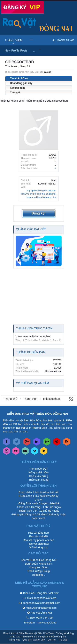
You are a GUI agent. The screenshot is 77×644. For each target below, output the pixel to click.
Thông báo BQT (38, 469)
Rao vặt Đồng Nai (41, 613)
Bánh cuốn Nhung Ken (39, 564)
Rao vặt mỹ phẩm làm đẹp (39, 540)
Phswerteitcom (53, 371)
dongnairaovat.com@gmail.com (41, 603)
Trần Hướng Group (38, 571)
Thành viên (13, 40)
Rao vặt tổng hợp (38, 533)
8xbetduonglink (41, 336)
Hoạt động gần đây (21, 83)
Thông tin (16, 93)
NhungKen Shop (38, 567)
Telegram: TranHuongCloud (40, 623)
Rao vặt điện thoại (38, 544)
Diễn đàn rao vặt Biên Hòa (33, 633)
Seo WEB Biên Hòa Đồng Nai (38, 560)
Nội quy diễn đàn (38, 472)
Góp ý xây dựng (38, 476)
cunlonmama (23, 336)
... (34, 50)
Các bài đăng (18, 88)
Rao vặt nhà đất (38, 536)
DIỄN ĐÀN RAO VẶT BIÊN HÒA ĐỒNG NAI (38, 414)
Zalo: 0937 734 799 (41, 618)
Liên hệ (52, 640)
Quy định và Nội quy (34, 640)
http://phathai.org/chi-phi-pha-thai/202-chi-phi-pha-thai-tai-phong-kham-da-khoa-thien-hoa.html (39, 194)
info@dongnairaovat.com (41, 598)
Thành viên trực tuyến (34, 328)
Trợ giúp (63, 640)
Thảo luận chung (38, 480)
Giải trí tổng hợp (39, 547)
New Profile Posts (16, 50)
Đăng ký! (39, 213)
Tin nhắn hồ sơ (19, 78)
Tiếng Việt (14, 640)
